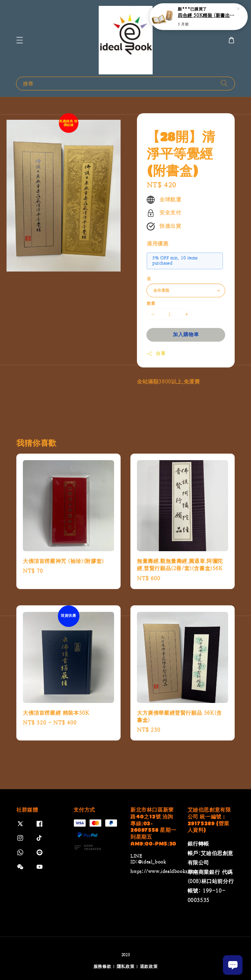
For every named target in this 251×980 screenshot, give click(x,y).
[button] (20, 40)
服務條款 (102, 966)
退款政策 (149, 966)
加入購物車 (186, 334)
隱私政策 (126, 966)
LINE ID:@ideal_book (148, 859)
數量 (151, 303)
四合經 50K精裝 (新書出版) (207, 15)
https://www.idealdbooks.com (164, 871)
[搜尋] (224, 83)
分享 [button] (156, 354)
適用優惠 (158, 244)
